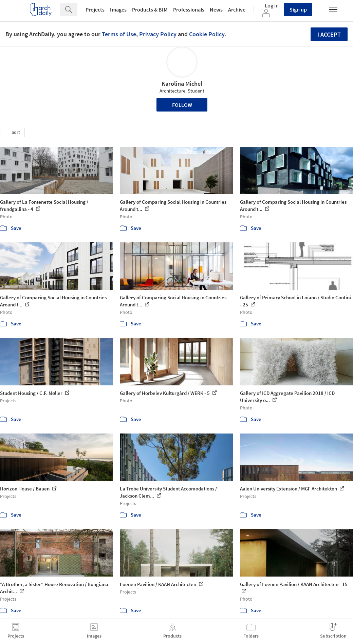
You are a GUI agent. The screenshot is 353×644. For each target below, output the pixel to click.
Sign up (298, 9)
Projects (95, 9)
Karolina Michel (182, 84)
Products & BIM (150, 9)
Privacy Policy (158, 34)
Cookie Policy (207, 34)
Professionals (189, 9)
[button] (12, 133)
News (216, 9)
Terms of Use (119, 34)
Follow (182, 105)
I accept (329, 34)
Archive (237, 9)
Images (118, 9)
